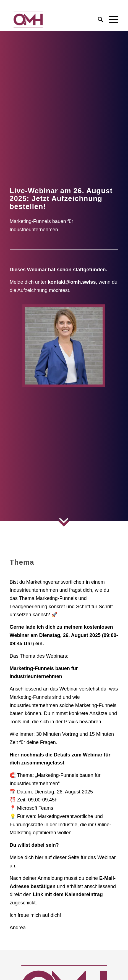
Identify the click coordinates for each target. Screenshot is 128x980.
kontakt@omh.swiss (72, 282)
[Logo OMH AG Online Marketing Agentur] (53, 20)
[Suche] (98, 20)
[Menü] (111, 20)
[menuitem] (98, 20)
